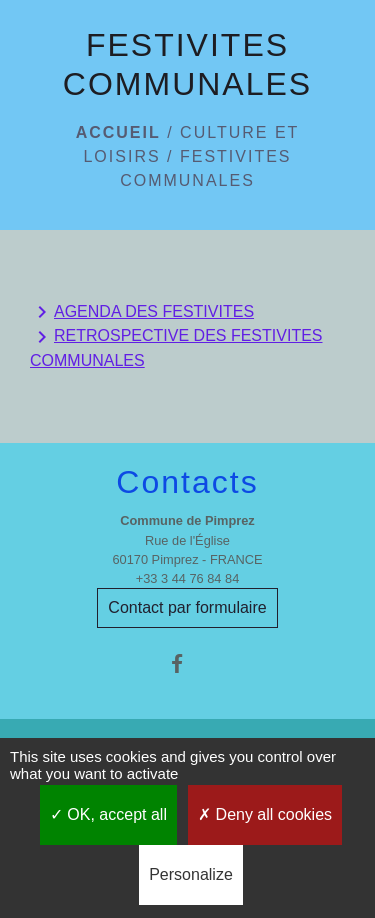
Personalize (191, 874)
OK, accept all (108, 814)
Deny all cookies (265, 814)
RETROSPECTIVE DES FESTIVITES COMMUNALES (176, 347)
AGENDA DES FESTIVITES (142, 312)
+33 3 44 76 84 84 (188, 578)
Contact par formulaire (187, 607)
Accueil (118, 132)
